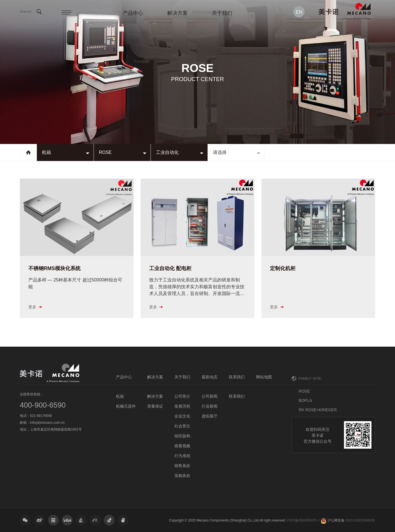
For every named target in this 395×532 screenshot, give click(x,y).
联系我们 (237, 377)
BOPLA (305, 400)
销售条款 (182, 466)
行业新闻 (210, 406)
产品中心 (133, 13)
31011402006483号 (360, 520)
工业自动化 (167, 152)
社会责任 (182, 426)
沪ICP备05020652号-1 (303, 520)
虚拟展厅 (210, 416)
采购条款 (182, 476)
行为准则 (182, 456)
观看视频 (182, 446)
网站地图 (264, 377)
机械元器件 (126, 406)
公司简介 (182, 396)
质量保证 (155, 406)
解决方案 (178, 13)
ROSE (105, 152)
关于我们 (222, 13)
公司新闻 (210, 396)
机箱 (47, 152)
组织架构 (182, 436)
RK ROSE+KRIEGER (318, 410)
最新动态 (210, 377)
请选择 (220, 152)
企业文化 (182, 416)
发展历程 (182, 406)
